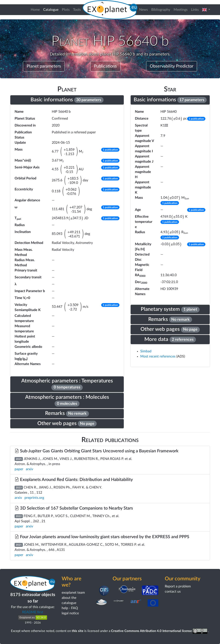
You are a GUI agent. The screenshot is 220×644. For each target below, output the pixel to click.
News (144, 10)
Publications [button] (105, 66)
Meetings (181, 10)
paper (19, 469)
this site (78, 631)
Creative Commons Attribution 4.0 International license (160, 631)
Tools (77, 10)
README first (33, 612)
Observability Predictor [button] (172, 66)
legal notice (70, 613)
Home (35, 10)
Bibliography (161, 10)
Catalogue (52, 9)
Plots (66, 10)
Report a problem (178, 586)
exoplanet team (73, 593)
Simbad (146, 351)
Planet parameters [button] (44, 66)
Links (195, 10)
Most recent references (158, 356)
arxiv (29, 469)
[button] (206, 10)
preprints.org (34, 498)
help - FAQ (70, 608)
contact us (173, 592)
